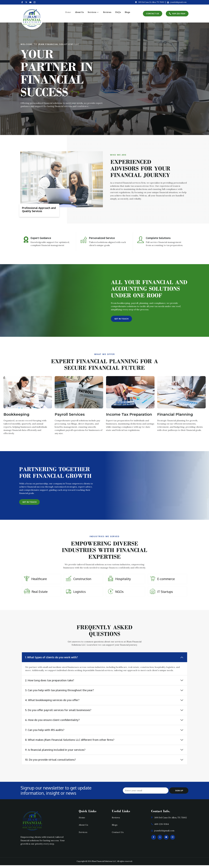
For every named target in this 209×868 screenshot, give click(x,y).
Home (68, 12)
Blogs (127, 12)
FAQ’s (118, 12)
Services (93, 12)
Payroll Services (70, 415)
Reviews (107, 12)
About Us (79, 12)
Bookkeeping (16, 415)
